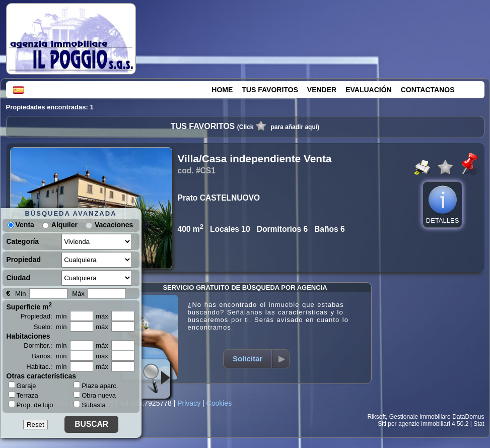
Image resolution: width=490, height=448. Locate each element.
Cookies (219, 403)
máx (102, 316)
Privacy (189, 403)
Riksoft (376, 417)
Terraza (23, 395)
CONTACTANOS (428, 90)
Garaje (22, 386)
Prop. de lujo (31, 405)
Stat (479, 424)
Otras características (42, 376)
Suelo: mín (50, 327)
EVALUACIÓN (369, 90)
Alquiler (64, 225)
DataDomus (468, 417)
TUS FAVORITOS (270, 90)
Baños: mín (49, 356)
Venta (21, 225)
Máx (78, 294)
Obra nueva (95, 395)
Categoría (23, 241)
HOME (222, 90)
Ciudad (18, 278)
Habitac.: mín (46, 367)
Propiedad (24, 260)
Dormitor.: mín (45, 345)
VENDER (322, 90)
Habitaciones (28, 336)
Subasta (90, 405)
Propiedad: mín (44, 316)
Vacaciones (114, 225)
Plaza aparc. (96, 386)
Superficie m (29, 306)
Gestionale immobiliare (420, 417)
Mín (21, 294)
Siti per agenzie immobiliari (414, 424)
